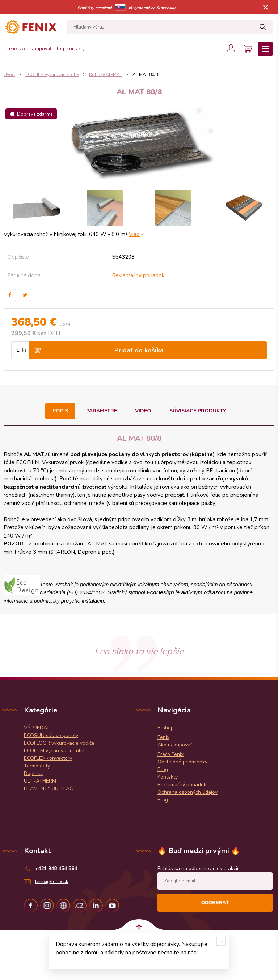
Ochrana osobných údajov (188, 792)
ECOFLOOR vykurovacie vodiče (59, 743)
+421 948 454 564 (56, 868)
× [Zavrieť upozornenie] (266, 7)
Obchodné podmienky (182, 762)
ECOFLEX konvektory (48, 758)
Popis (60, 411)
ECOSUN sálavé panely (51, 735)
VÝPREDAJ (36, 728)
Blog (59, 49)
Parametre (102, 411)
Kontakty (75, 49)
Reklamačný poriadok (138, 275)
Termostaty (37, 766)
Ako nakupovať (36, 49)
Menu (265, 49)
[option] (37, 208)
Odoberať (215, 902)
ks (24, 350)
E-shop (166, 728)
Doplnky (33, 773)
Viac (136, 234)
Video (143, 411)
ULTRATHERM (40, 781)
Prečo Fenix (170, 754)
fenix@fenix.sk (52, 881)
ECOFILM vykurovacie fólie (54, 751)
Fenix (12, 49)
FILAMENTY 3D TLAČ (48, 789)
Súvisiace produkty (198, 411)
